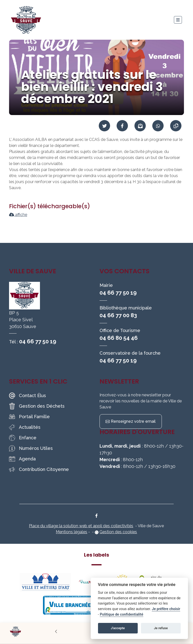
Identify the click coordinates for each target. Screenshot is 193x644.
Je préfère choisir (166, 609)
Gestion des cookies (118, 532)
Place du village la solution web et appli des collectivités (81, 526)
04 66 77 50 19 (38, 341)
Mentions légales (71, 532)
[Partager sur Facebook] (122, 126)
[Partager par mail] (140, 126)
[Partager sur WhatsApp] (158, 126)
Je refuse (161, 628)
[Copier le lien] (176, 126)
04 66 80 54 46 (119, 338)
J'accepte (118, 628)
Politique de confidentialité (122, 614)
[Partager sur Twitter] (104, 126)
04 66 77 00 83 (118, 315)
